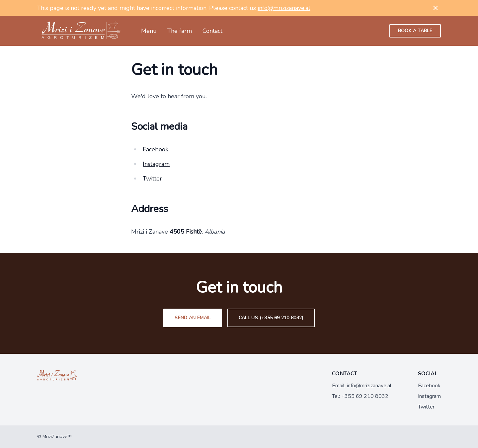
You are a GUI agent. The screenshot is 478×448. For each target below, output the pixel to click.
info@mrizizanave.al (284, 8)
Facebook (156, 149)
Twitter (152, 179)
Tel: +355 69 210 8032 (360, 396)
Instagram (156, 164)
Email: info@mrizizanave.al (362, 386)
